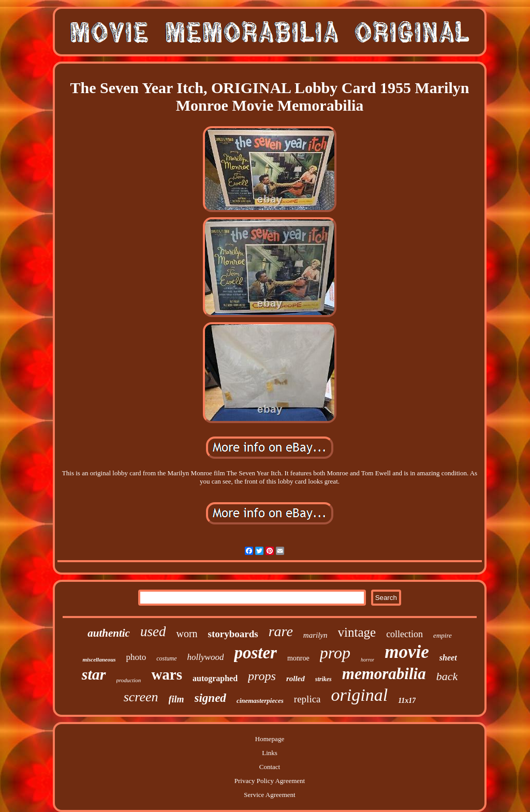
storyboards (233, 634)
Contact (270, 767)
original (360, 695)
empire (443, 635)
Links (270, 753)
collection (404, 634)
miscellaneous (99, 659)
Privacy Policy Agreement (270, 781)
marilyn (315, 635)
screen (141, 697)
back (447, 676)
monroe (298, 658)
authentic (109, 633)
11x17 (407, 701)
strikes (323, 679)
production (129, 680)
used (153, 631)
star (94, 674)
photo (136, 657)
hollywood (206, 657)
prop (335, 653)
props (262, 676)
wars (167, 674)
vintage (357, 632)
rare (281, 631)
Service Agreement (269, 795)
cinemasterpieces (260, 701)
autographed (215, 678)
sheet (448, 658)
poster (255, 653)
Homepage (270, 739)
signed (210, 698)
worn (187, 634)
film (176, 699)
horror (367, 660)
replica (307, 699)
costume (166, 658)
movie (407, 652)
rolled (296, 679)
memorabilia (384, 674)
